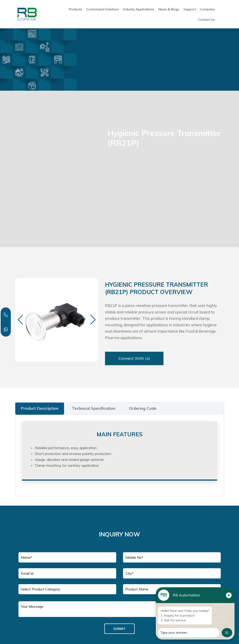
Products (75, 9)
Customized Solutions (103, 9)
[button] (93, 320)
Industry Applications (139, 9)
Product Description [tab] (40, 408)
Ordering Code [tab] (143, 408)
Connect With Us (134, 358)
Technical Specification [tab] (94, 408)
